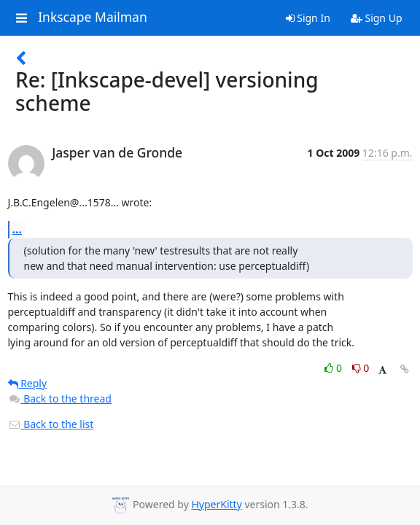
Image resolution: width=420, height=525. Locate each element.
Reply (28, 383)
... (17, 229)
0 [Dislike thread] (361, 368)
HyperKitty (216, 504)
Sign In (308, 18)
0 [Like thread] (334, 368)
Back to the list (51, 424)
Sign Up (377, 18)
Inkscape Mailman (93, 17)
